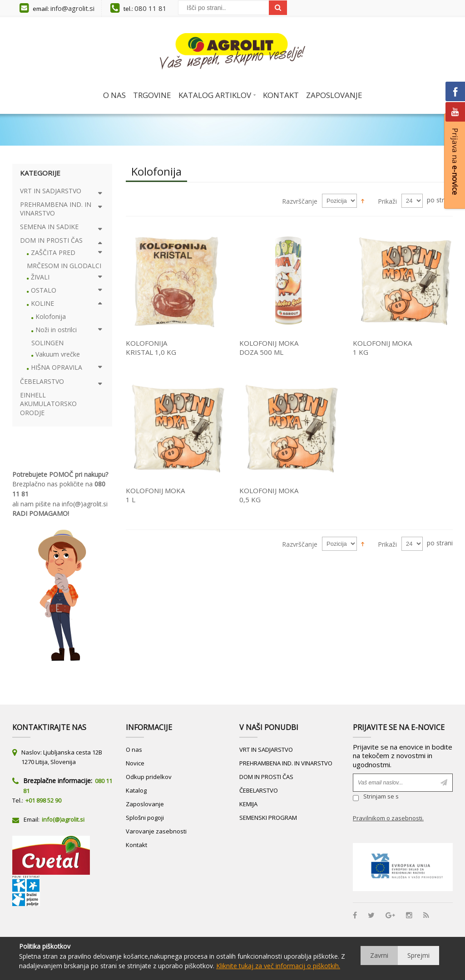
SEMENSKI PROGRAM (268, 818)
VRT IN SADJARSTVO (266, 750)
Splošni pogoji (145, 818)
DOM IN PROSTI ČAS (266, 777)
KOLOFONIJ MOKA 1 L (155, 495)
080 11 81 (151, 8)
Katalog (136, 790)
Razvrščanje (300, 201)
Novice (135, 763)
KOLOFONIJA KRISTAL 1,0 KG (151, 348)
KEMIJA (248, 804)
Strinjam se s (376, 798)
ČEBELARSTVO (259, 790)
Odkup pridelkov (149, 777)
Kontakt (136, 845)
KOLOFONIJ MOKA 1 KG (382, 348)
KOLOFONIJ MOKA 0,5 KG (269, 495)
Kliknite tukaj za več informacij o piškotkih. (278, 966)
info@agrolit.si (72, 8)
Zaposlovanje (145, 804)
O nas (134, 750)
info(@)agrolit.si (85, 504)
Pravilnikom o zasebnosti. (388, 818)
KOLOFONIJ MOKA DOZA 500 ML (269, 348)
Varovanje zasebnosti (156, 831)
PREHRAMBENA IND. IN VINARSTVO (286, 763)
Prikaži (387, 201)
